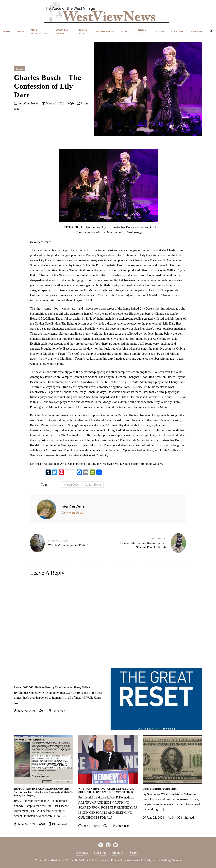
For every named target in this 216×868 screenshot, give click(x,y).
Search (134, 853)
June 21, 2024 (90, 826)
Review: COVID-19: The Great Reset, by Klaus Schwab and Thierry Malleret (52, 687)
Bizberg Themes (171, 860)
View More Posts (72, 513)
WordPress (133, 860)
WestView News (27, 103)
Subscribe (100, 853)
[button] (211, 31)
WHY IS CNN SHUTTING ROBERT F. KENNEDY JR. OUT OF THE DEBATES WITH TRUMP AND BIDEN (106, 790)
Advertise (82, 853)
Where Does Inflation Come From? (160, 789)
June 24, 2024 (25, 711)
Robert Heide (93, 485)
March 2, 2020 (53, 103)
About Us (118, 853)
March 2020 (71, 485)
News (20, 69)
